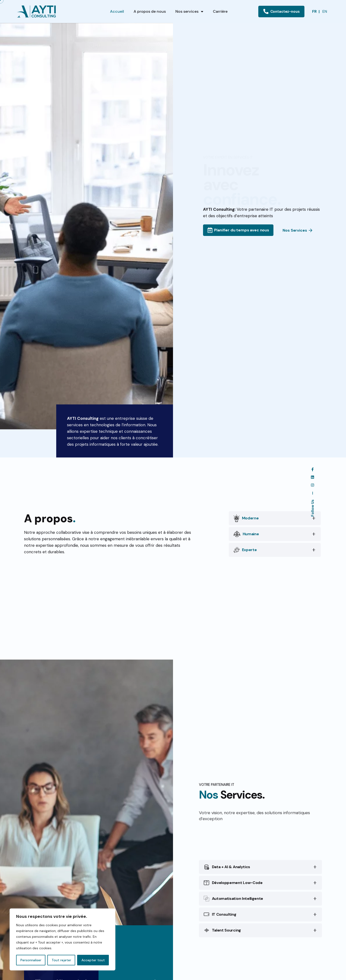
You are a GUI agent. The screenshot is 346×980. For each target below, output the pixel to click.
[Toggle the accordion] (314, 534)
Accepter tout (93, 960)
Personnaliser (31, 960)
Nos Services (297, 230)
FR (314, 11)
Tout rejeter (61, 960)
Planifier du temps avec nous (238, 230)
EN (325, 11)
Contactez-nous (281, 11)
